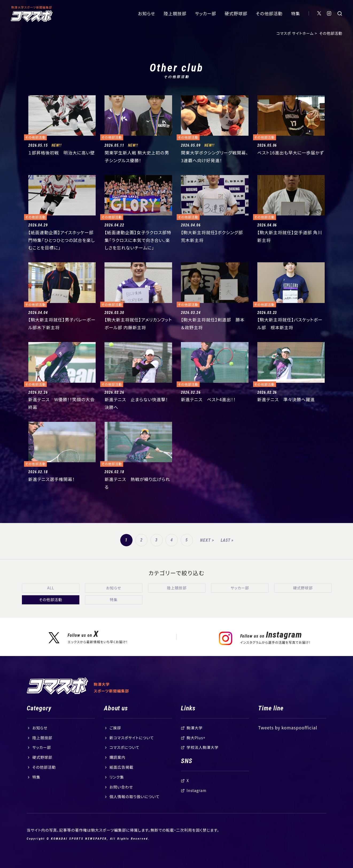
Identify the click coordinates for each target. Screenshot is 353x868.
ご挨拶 (115, 738)
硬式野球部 (236, 13)
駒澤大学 (195, 738)
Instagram (196, 801)
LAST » (227, 540)
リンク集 (117, 787)
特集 (296, 13)
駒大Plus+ (196, 748)
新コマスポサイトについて (132, 748)
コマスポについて (125, 758)
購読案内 (118, 768)
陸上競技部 (175, 13)
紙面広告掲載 (122, 778)
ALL (51, 588)
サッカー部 (206, 13)
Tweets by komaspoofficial (288, 738)
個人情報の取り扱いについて (135, 807)
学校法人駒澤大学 (203, 758)
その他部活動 (269, 13)
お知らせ (147, 13)
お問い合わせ (121, 797)
